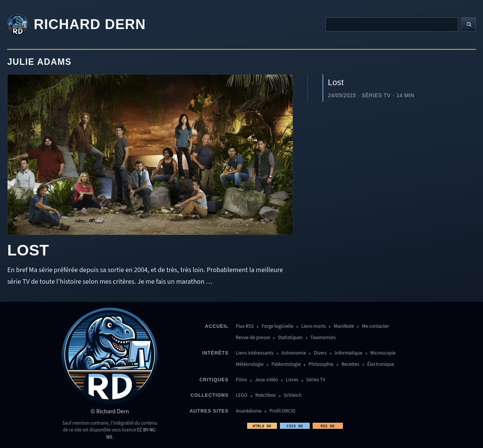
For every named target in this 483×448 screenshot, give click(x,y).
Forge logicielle (277, 326)
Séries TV (316, 380)
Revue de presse (253, 338)
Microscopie (383, 353)
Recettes (350, 365)
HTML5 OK (262, 426)
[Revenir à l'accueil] (76, 25)
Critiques (214, 380)
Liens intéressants (255, 353)
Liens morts (314, 326)
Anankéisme (249, 411)
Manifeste (344, 326)
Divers (320, 353)
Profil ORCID (282, 411)
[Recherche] (392, 24)
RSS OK (328, 426)
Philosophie (321, 365)
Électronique (381, 365)
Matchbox (265, 395)
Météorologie (250, 365)
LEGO (242, 395)
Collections (210, 395)
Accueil (217, 326)
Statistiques (290, 338)
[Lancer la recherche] (469, 24)
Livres (292, 380)
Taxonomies (323, 338)
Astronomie (294, 353)
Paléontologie (286, 365)
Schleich (293, 395)
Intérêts (216, 353)
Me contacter (376, 326)
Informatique (348, 353)
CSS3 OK (295, 426)
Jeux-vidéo (267, 380)
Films (241, 380)
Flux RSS (245, 326)
